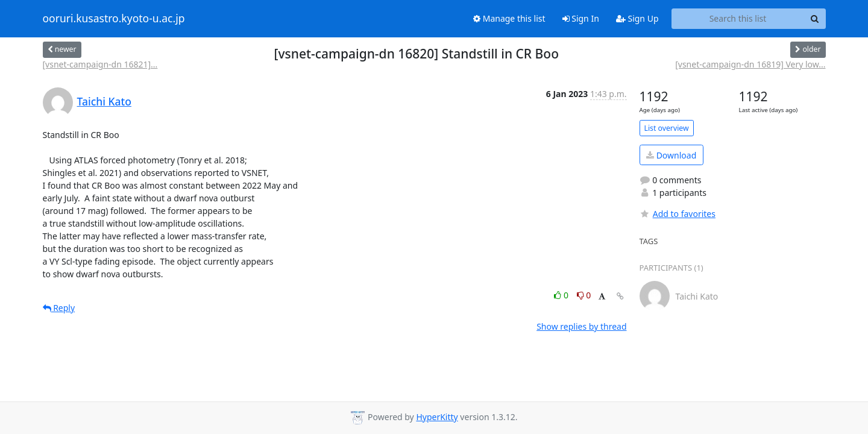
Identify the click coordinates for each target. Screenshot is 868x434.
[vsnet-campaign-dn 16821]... (100, 64)
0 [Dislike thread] (584, 295)
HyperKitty (437, 417)
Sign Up (637, 18)
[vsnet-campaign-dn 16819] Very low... (750, 64)
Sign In (581, 18)
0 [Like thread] (562, 295)
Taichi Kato (104, 101)
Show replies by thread (581, 326)
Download (671, 155)
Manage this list (509, 18)
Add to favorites (678, 214)
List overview (667, 128)
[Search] (815, 19)
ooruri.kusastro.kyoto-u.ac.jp (114, 19)
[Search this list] (738, 19)
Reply (59, 308)
